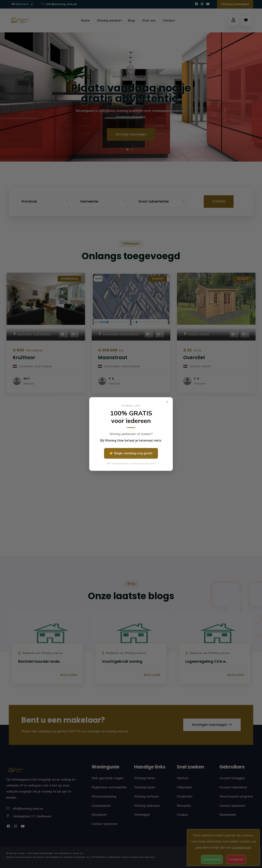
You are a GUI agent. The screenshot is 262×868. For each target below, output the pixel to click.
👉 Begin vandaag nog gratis (131, 453)
